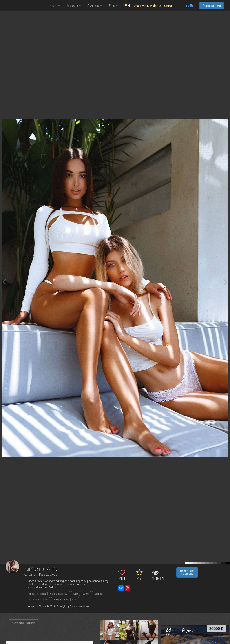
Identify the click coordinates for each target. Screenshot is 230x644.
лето (75, 600)
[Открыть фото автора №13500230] (129, 630)
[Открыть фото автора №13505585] (109, 630)
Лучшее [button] (95, 6)
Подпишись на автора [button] (187, 572)
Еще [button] (113, 6)
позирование (60, 600)
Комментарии (23, 623)
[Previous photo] (4, 282)
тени (75, 594)
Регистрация (212, 6)
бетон (86, 594)
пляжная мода (38, 594)
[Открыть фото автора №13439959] (149, 630)
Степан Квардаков (41, 575)
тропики (98, 594)
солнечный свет (59, 594)
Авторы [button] (74, 6)
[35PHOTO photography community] (24, 6)
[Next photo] (226, 282)
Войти (191, 6)
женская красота (39, 600)
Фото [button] (55, 6)
